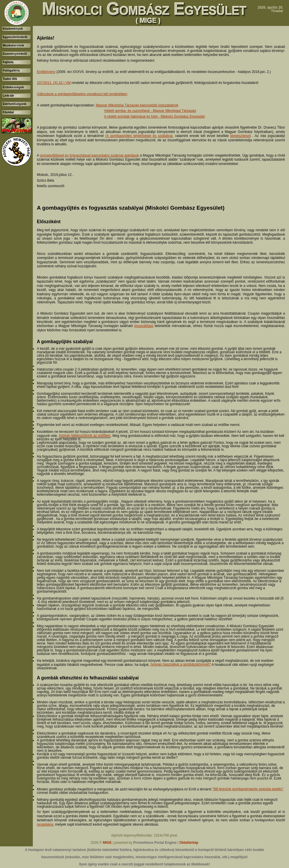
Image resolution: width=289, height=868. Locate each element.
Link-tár (8, 95)
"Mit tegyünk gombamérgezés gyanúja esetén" (248, 789)
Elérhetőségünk (15, 104)
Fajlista (8, 62)
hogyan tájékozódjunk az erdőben (85, 435)
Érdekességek (13, 87)
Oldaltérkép (189, 843)
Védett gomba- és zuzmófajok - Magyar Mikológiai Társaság (150, 111)
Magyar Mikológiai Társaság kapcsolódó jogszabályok (137, 105)
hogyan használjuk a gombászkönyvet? (181, 664)
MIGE (107, 843)
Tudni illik (10, 79)
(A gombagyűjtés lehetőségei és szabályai (139, 136)
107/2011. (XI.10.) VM (54, 83)
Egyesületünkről (15, 37)
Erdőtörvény (46, 72)
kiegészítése (240, 136)
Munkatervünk (13, 45)
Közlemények (13, 29)
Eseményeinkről (15, 54)
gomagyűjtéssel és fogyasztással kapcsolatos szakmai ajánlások (90, 155)
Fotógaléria (11, 70)
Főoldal (8, 112)
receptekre (45, 824)
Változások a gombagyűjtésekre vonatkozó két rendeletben (82, 94)
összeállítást (144, 326)
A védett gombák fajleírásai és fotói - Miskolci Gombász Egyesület (154, 117)
